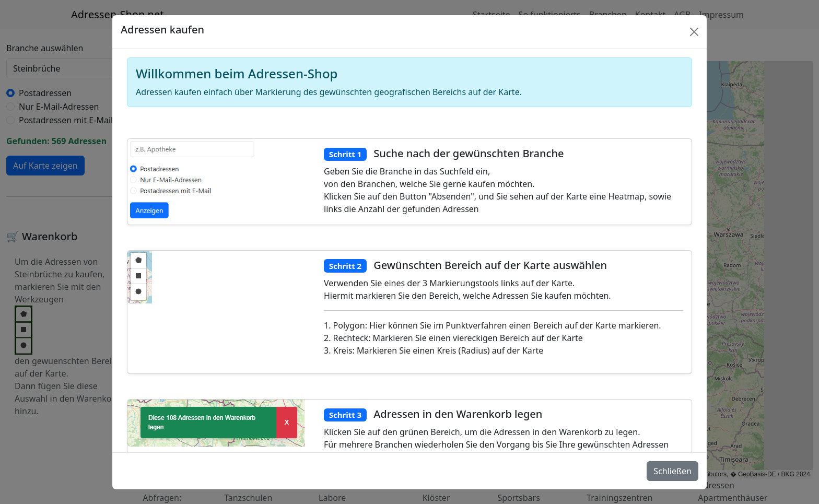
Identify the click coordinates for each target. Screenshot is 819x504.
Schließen (672, 471)
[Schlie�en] (694, 32)
